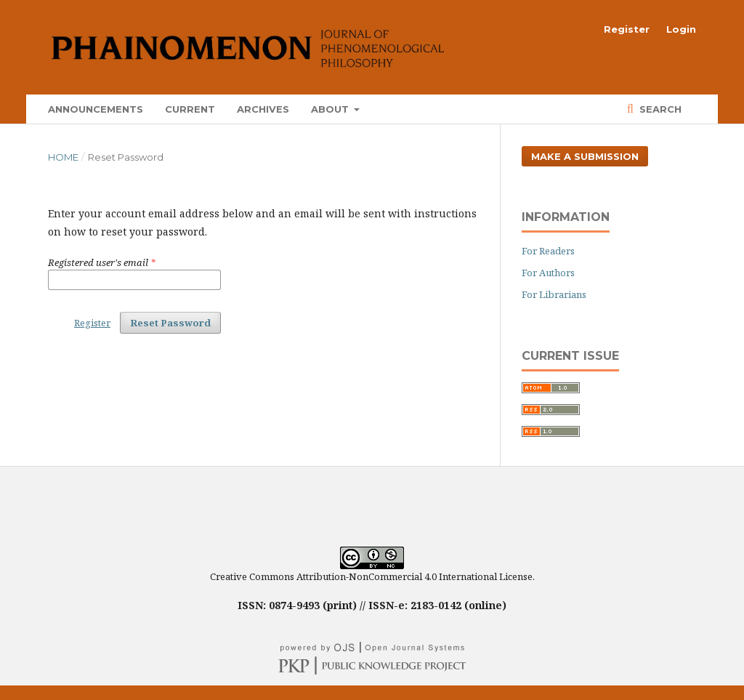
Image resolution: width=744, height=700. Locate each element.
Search (659, 109)
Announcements (96, 109)
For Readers (548, 251)
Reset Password (170, 323)
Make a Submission (585, 156)
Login (681, 29)
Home (63, 157)
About (331, 109)
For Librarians (554, 294)
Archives (263, 109)
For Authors (548, 273)
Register (627, 29)
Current (190, 109)
